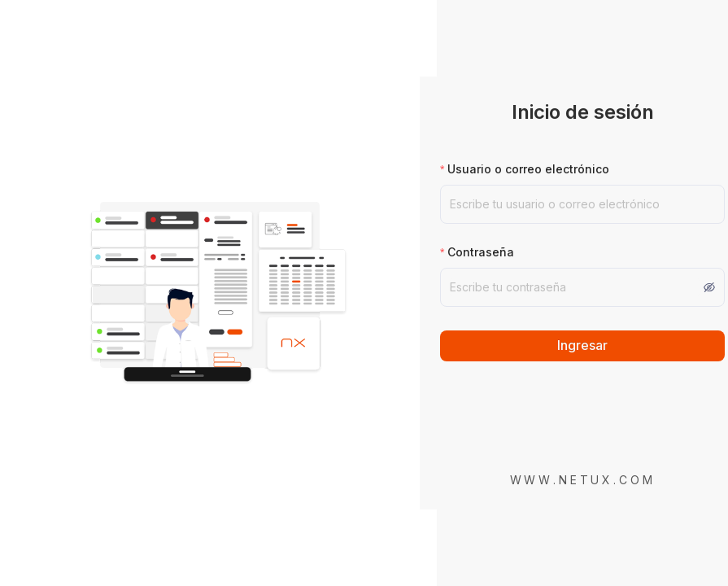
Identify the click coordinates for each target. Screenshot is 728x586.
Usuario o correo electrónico (528, 169)
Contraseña (481, 252)
